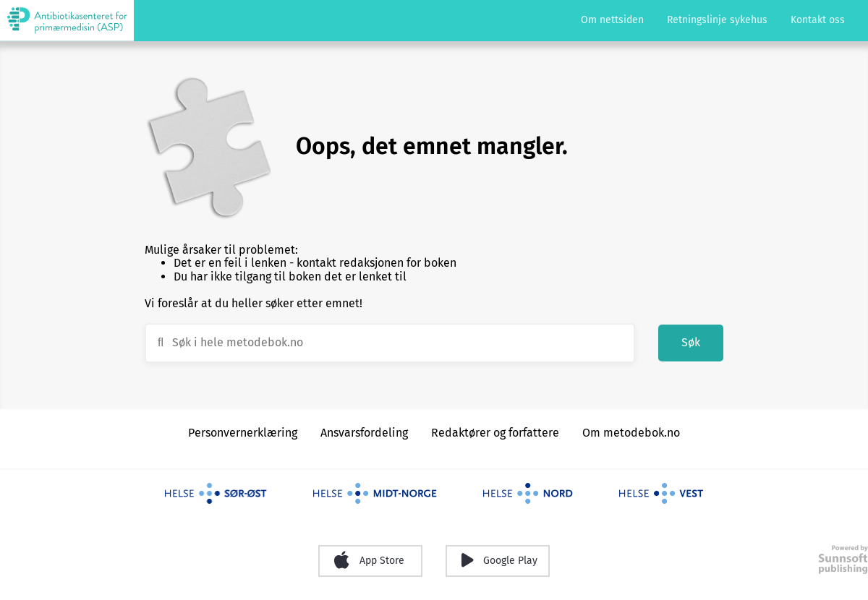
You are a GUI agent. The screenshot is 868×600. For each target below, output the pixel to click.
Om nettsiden (612, 20)
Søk (691, 342)
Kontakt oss (818, 20)
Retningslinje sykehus (717, 20)
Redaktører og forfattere (495, 433)
